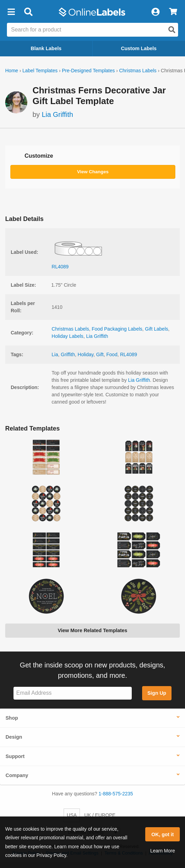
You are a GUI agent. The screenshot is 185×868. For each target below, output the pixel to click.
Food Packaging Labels (117, 329)
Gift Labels (156, 329)
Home (12, 71)
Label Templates (40, 71)
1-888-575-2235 (116, 794)
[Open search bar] (28, 12)
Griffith (68, 354)
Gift (100, 354)
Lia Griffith (58, 114)
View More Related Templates (92, 630)
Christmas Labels (138, 71)
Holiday (86, 354)
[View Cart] (173, 12)
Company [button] (17, 775)
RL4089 (128, 354)
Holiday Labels (67, 336)
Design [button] (14, 737)
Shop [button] (12, 718)
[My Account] (155, 12)
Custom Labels (139, 48)
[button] (11, 12)
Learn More (163, 851)
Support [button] (15, 756)
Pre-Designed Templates (88, 71)
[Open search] (172, 30)
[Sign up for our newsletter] (73, 693)
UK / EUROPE (100, 815)
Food (112, 354)
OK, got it (163, 834)
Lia (55, 354)
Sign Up (157, 693)
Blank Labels (46, 48)
